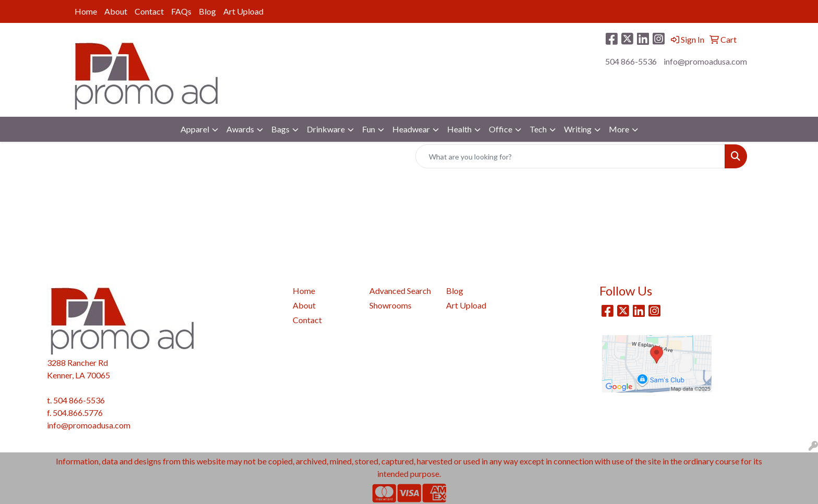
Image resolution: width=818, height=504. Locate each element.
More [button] (619, 129)
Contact (149, 11)
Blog (207, 11)
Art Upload (243, 11)
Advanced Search (400, 291)
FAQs (181, 11)
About (116, 11)
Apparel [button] (195, 129)
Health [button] (459, 129)
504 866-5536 (631, 61)
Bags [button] (280, 129)
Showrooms (390, 305)
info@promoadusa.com (705, 61)
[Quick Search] (570, 156)
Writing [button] (578, 129)
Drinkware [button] (326, 129)
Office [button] (501, 129)
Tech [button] (538, 129)
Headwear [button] (411, 129)
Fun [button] (369, 129)
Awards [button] (240, 129)
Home (86, 11)
